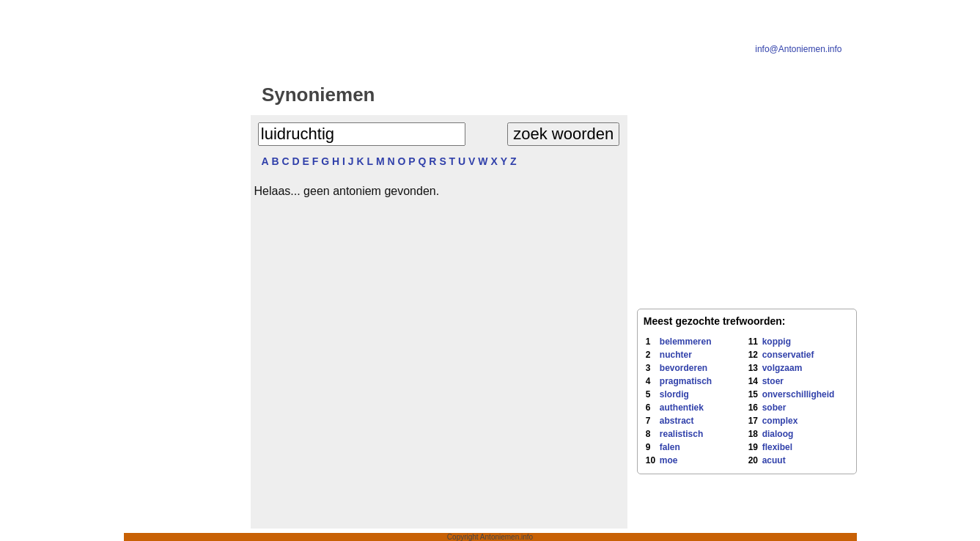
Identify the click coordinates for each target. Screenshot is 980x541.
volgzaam (782, 368)
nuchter (676, 355)
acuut (774, 460)
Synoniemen (318, 95)
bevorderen (684, 368)
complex (780, 421)
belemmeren (686, 342)
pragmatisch (686, 381)
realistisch (681, 434)
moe (669, 460)
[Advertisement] (185, 309)
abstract (677, 421)
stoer (773, 381)
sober (774, 408)
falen (670, 447)
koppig (777, 342)
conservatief (788, 355)
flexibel (777, 447)
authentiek (682, 408)
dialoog (778, 434)
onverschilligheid (799, 394)
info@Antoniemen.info (798, 49)
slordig (674, 394)
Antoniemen (509, 95)
